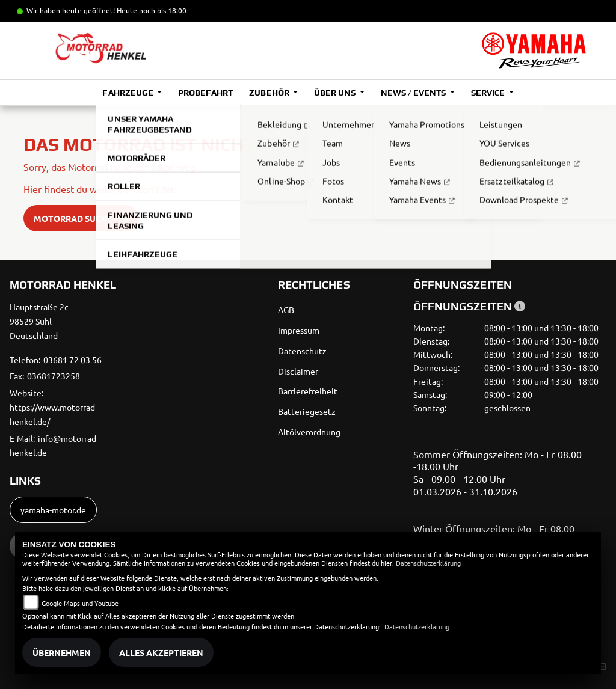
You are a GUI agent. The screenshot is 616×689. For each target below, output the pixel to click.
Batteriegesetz (307, 411)
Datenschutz (302, 351)
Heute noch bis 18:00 (152, 10)
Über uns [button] (336, 93)
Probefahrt (205, 93)
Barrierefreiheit (308, 391)
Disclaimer (298, 371)
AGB (286, 310)
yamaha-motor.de (53, 510)
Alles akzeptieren (161, 652)
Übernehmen (62, 652)
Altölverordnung (309, 432)
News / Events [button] (414, 93)
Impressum (299, 330)
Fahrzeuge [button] (128, 93)
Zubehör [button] (270, 93)
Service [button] (489, 93)
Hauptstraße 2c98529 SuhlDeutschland (39, 321)
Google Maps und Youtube (80, 603)
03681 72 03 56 (72, 360)
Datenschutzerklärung (428, 563)
